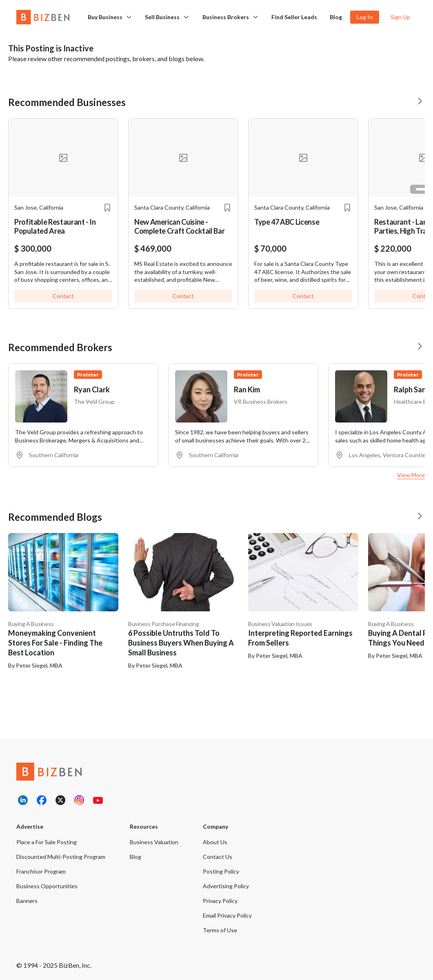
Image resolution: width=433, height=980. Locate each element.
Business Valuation (154, 842)
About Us (215, 842)
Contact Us (218, 857)
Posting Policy (221, 871)
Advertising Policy (226, 886)
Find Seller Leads (294, 17)
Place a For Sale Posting (47, 842)
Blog (336, 17)
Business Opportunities (47, 886)
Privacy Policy (220, 901)
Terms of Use (220, 930)
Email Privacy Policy (227, 915)
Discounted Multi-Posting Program (61, 857)
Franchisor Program (41, 871)
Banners (27, 901)
